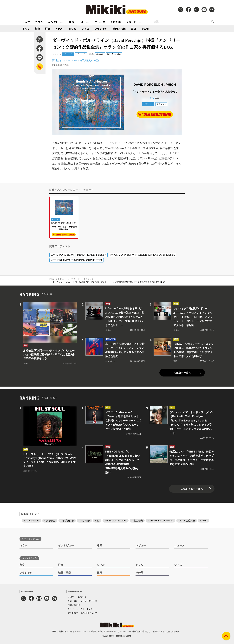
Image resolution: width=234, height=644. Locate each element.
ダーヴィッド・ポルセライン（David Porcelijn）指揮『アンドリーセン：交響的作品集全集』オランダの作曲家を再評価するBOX (109, 282)
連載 (71, 22)
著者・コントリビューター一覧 (82, 601)
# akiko (204, 521)
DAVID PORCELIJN (62, 255)
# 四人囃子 (84, 521)
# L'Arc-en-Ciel (32, 521)
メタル (72, 29)
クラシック (101, 29)
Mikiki (52, 279)
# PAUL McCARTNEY (116, 521)
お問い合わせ (74, 605)
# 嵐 (97, 521)
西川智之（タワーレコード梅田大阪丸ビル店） (76, 60)
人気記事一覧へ (182, 373)
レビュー (84, 22)
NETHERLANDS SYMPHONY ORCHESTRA (77, 260)
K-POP (59, 29)
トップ (26, 22)
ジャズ (85, 29)
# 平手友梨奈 (67, 521)
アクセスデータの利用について (82, 613)
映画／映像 (119, 29)
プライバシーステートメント (81, 609)
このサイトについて (77, 597)
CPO (152, 98)
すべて (26, 29)
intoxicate (100, 54)
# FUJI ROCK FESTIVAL (160, 521)
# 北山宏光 (137, 521)
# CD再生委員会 (187, 521)
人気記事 (116, 22)
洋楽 (48, 29)
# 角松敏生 (50, 521)
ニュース (100, 22)
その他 (145, 29)
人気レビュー (134, 22)
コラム (39, 22)
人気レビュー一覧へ (192, 489)
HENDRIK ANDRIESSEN (92, 255)
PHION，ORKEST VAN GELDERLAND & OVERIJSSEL (143, 255)
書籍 (133, 29)
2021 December (114, 54)
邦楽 (37, 29)
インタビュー (56, 22)
